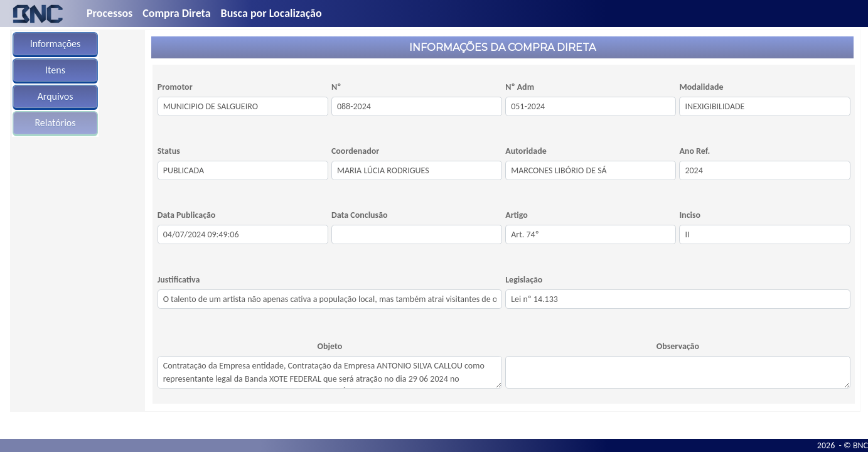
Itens (55, 70)
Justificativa (179, 280)
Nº (336, 87)
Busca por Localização (271, 13)
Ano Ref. (694, 151)
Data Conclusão (360, 215)
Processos (110, 13)
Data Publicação (187, 215)
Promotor (175, 87)
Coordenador (355, 151)
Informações (56, 44)
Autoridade (526, 151)
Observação (678, 346)
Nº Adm (520, 87)
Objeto (330, 346)
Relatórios (55, 123)
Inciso (690, 215)
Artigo (517, 215)
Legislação (524, 280)
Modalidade (701, 87)
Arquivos (56, 96)
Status (169, 151)
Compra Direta (176, 13)
